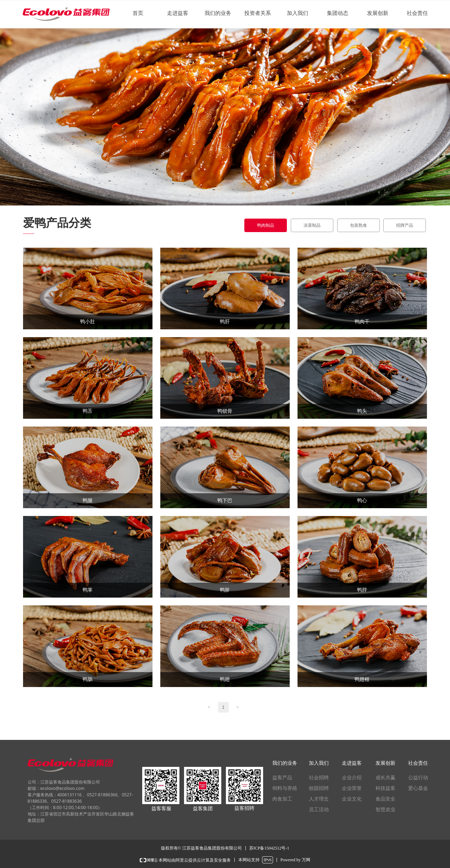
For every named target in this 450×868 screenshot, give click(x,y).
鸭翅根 (362, 679)
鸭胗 (225, 590)
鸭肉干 (362, 322)
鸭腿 (88, 501)
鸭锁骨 (225, 411)
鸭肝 (225, 322)
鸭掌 (88, 590)
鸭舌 (88, 411)
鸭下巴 (225, 501)
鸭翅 (225, 679)
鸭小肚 (88, 322)
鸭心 (362, 501)
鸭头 (362, 411)
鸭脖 (362, 590)
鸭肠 (88, 679)
